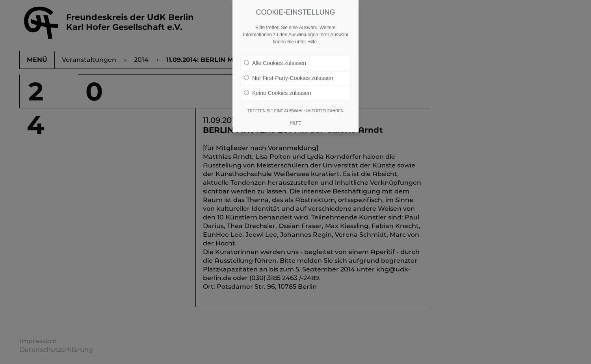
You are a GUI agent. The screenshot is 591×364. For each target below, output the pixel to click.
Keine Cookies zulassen (277, 89)
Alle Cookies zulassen (275, 59)
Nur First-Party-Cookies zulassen (288, 74)
